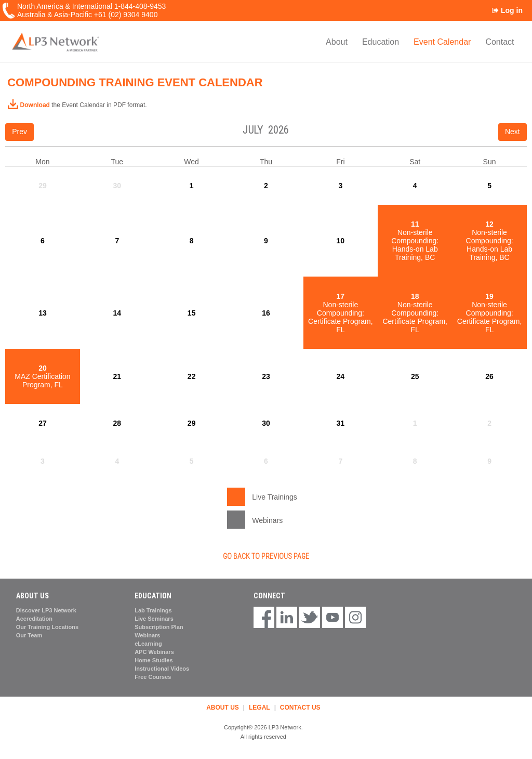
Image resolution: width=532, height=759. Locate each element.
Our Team (29, 635)
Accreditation (34, 619)
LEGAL (260, 708)
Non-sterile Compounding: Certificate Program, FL (340, 313)
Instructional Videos (162, 669)
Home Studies (154, 660)
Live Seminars (154, 619)
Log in (507, 10)
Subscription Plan (159, 627)
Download (29, 105)
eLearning (148, 644)
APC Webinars (154, 652)
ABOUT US (223, 708)
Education (381, 42)
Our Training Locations (47, 627)
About (337, 42)
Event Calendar (442, 42)
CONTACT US (300, 708)
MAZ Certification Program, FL (42, 376)
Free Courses (153, 677)
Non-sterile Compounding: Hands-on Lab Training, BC (415, 241)
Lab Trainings (153, 610)
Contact (500, 42)
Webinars (147, 635)
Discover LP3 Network (46, 610)
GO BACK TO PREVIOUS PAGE (266, 556)
